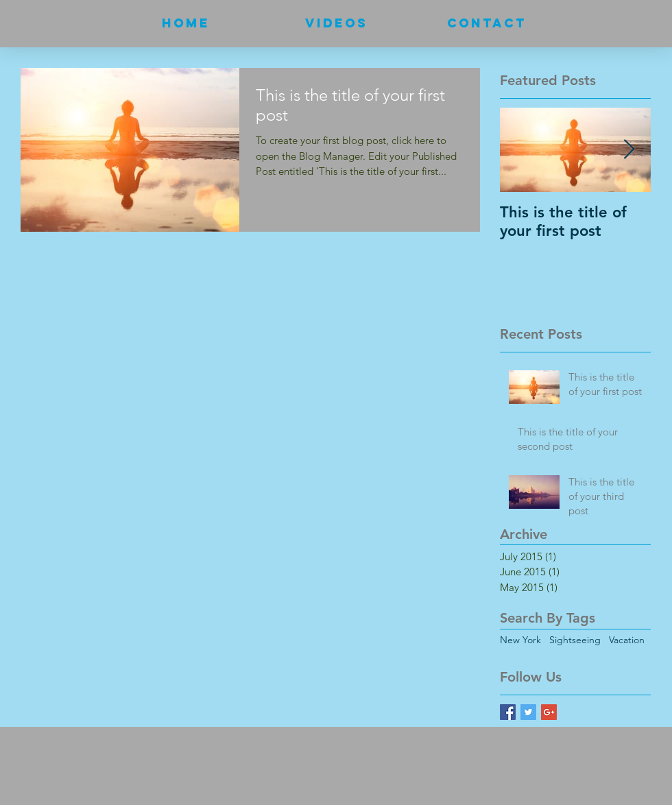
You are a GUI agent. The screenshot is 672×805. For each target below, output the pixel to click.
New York (520, 640)
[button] (336, 23)
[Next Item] (629, 150)
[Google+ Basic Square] (549, 712)
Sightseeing (575, 640)
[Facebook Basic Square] (508, 712)
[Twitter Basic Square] (528, 712)
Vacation (627, 640)
